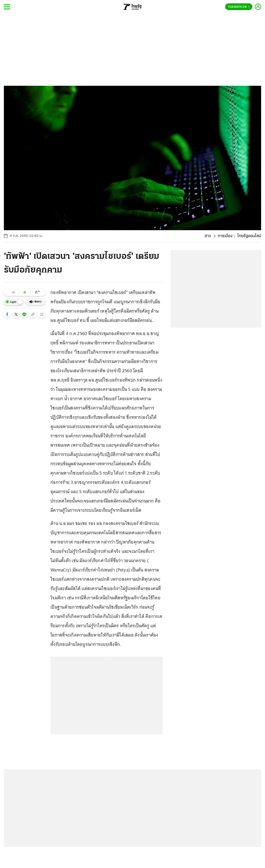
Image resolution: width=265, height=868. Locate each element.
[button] (7, 314)
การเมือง (225, 236)
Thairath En (239, 7)
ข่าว (208, 236)
